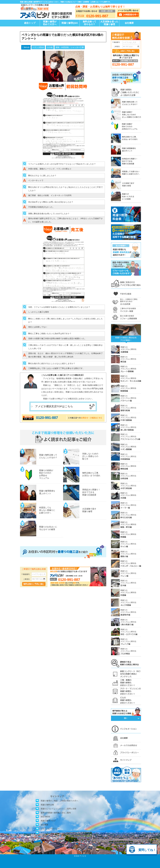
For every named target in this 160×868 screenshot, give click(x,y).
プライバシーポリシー (50, 829)
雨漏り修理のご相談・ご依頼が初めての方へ (59, 801)
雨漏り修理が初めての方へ (50, 23)
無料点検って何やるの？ (89, 23)
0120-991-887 (47, 418)
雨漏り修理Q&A (70, 23)
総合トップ (30, 23)
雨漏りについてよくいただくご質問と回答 (59, 809)
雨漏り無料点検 (47, 805)
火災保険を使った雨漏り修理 (109, 23)
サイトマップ (46, 833)
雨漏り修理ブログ (48, 821)
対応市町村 (45, 817)
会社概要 (129, 23)
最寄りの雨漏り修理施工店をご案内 (56, 813)
